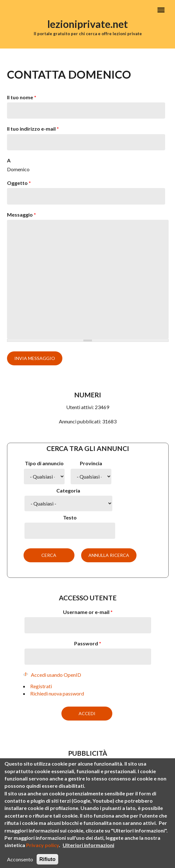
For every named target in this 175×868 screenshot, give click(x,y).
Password (88, 643)
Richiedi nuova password (57, 693)
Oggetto (19, 183)
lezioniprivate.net (88, 24)
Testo (70, 517)
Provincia (91, 463)
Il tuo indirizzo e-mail (33, 129)
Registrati (41, 686)
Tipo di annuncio (44, 463)
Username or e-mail (88, 612)
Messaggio (21, 215)
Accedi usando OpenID (56, 675)
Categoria (68, 490)
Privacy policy (42, 854)
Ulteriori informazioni (88, 854)
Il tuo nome (22, 97)
